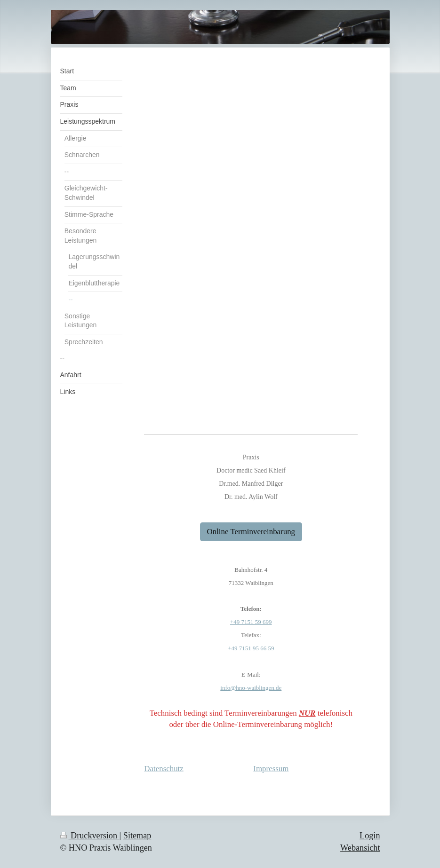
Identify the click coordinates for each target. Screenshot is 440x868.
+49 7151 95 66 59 (251, 648)
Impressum (271, 769)
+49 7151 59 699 (251, 622)
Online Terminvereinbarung (251, 532)
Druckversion (90, 836)
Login (370, 836)
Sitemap (137, 836)
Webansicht (360, 848)
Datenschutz (164, 769)
